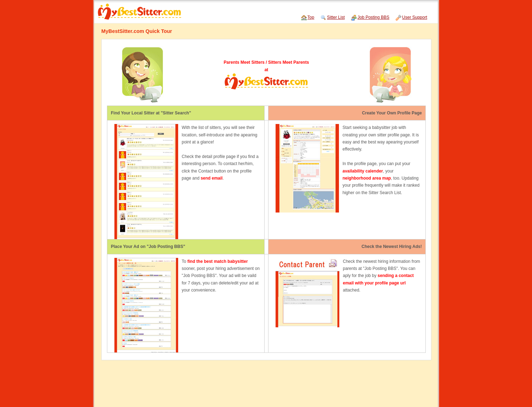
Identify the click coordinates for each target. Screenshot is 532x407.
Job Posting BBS (373, 17)
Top (311, 17)
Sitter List (336, 17)
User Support (415, 17)
